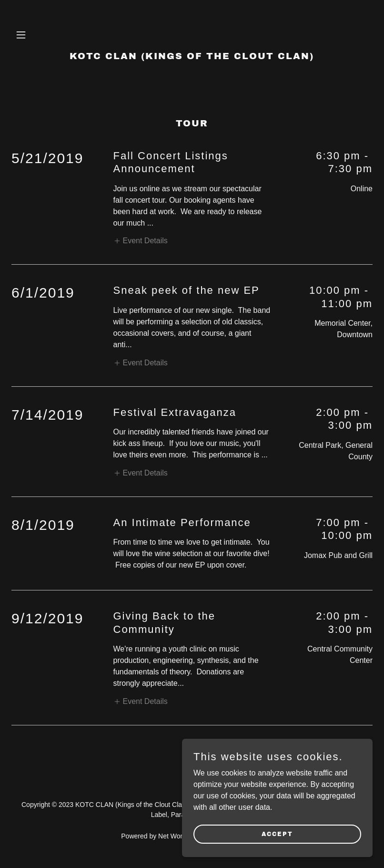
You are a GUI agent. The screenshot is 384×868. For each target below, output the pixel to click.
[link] (192, 57)
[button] (39, 35)
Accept (277, 834)
